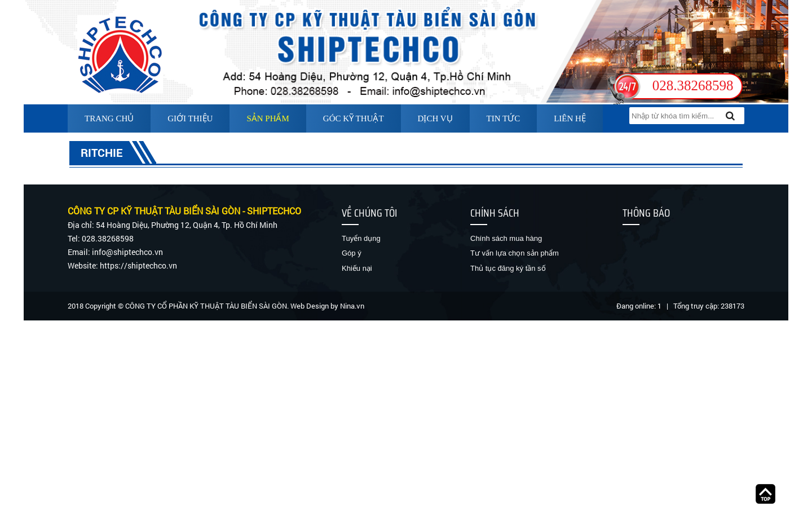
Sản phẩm (268, 118)
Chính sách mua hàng (506, 238)
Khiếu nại (357, 268)
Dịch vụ (435, 118)
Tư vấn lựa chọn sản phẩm (515, 253)
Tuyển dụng (361, 238)
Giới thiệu (190, 118)
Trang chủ (109, 118)
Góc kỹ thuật (354, 118)
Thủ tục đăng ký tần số (508, 268)
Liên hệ (570, 118)
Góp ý (352, 253)
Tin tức (504, 118)
